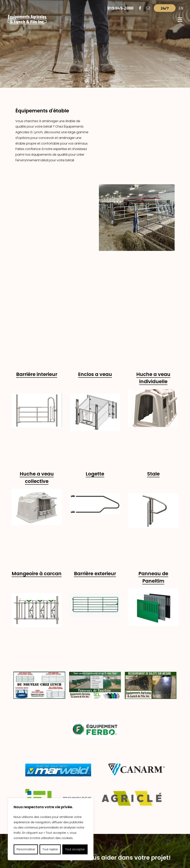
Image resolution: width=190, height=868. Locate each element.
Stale (153, 320)
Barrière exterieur (95, 419)
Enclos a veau (95, 220)
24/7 (165, 8)
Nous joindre (95, 742)
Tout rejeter (50, 849)
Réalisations (124, 806)
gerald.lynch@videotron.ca (135, 834)
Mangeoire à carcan (37, 419)
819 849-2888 (120, 8)
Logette (95, 320)
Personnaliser (26, 849)
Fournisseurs (98, 806)
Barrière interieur (37, 220)
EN (181, 8)
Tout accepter (75, 849)
